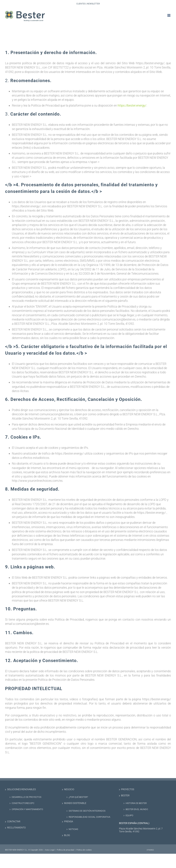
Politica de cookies (84, 850)
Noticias (73, 829)
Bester (125, 796)
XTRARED (150, 850)
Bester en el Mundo (137, 809)
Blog (67, 835)
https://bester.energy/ (132, 105)
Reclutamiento (16, 828)
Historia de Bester (136, 803)
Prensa (69, 822)
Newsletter (93, 4)
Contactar (14, 822)
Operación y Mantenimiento (27, 809)
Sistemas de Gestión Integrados (87, 811)
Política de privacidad (65, 850)
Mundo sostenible (75, 803)
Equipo (129, 815)
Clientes (81, 4)
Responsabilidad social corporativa (89, 817)
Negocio (69, 789)
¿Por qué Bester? (78, 797)
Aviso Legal (50, 850)
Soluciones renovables (21, 789)
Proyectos (128, 789)
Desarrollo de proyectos (27, 797)
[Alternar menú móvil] (169, 15)
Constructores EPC (23, 803)
